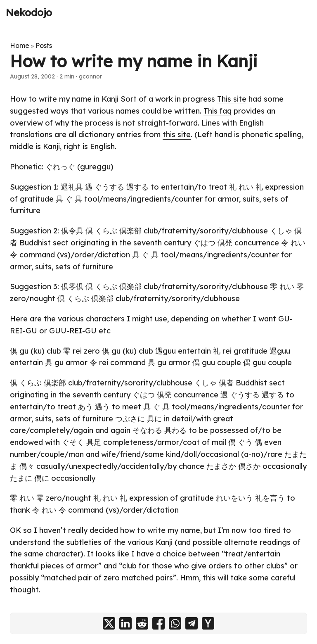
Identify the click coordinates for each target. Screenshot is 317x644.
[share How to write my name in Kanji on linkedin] (125, 623)
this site (177, 134)
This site (232, 99)
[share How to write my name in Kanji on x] (109, 623)
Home (20, 45)
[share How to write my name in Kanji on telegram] (192, 623)
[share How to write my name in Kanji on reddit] (142, 623)
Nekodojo (29, 12)
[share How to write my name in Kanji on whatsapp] (175, 623)
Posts (44, 45)
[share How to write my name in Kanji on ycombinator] (208, 623)
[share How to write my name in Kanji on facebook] (158, 623)
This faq (218, 111)
